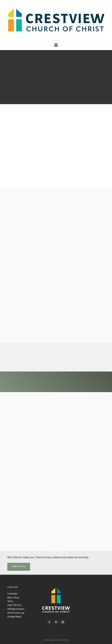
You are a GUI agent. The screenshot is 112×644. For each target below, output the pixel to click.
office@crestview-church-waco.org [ (16, 613)
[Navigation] (56, 45)
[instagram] (63, 622)
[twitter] (56, 622)
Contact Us (19, 566)
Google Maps (14, 616)
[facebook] (49, 622)
